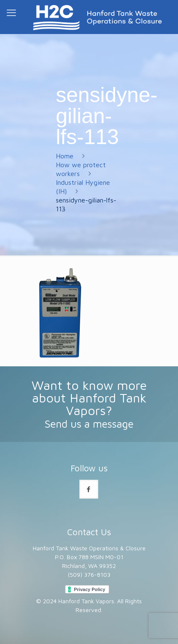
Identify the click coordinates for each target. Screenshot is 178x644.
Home (65, 156)
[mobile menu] (11, 13)
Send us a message (89, 424)
